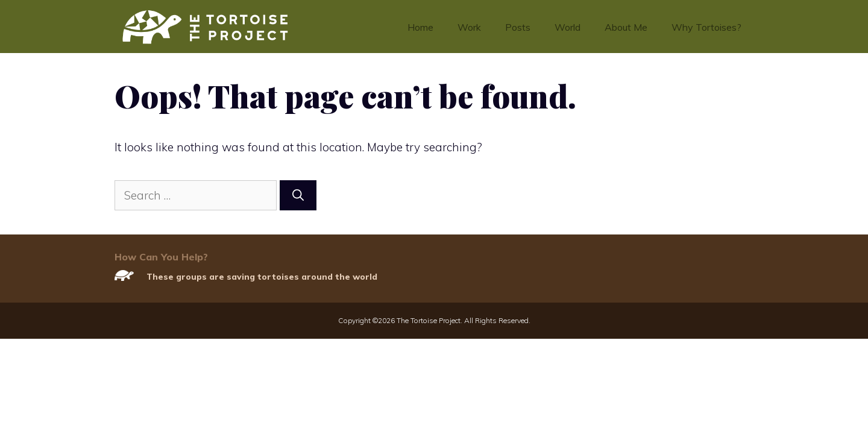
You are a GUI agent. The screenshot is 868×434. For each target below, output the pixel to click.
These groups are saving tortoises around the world (262, 277)
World (568, 27)
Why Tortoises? (706, 27)
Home (420, 27)
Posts (518, 27)
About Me (626, 27)
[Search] (298, 196)
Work (469, 27)
